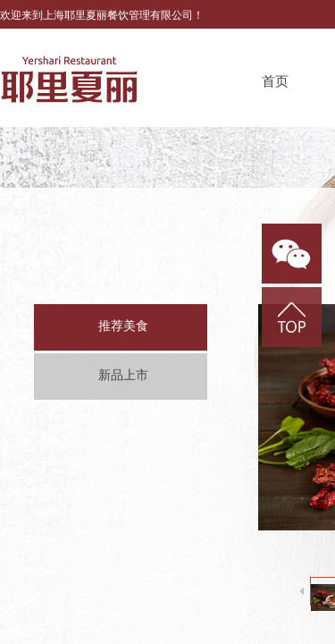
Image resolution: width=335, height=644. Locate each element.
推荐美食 (123, 326)
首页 (275, 81)
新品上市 (123, 375)
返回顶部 (292, 317)
